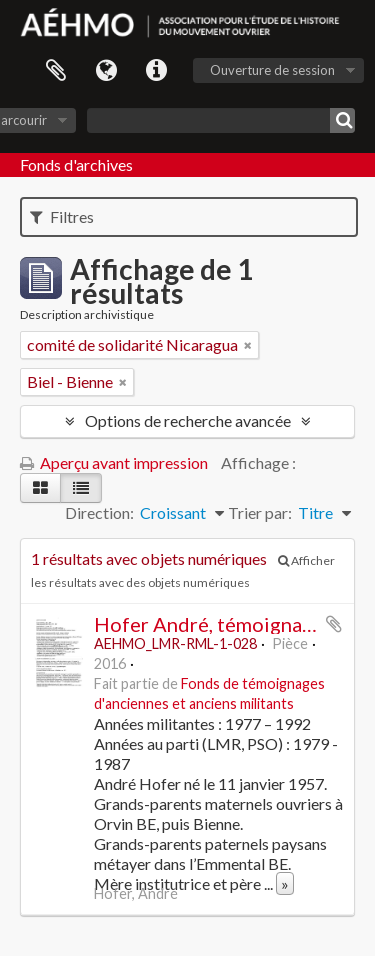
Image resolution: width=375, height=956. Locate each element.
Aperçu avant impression (114, 462)
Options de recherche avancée (188, 420)
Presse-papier (56, 71)
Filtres (62, 216)
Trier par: (260, 512)
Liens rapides (156, 71)
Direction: (99, 512)
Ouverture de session (272, 70)
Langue (106, 71)
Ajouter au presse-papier (334, 624)
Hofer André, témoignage (209, 624)
